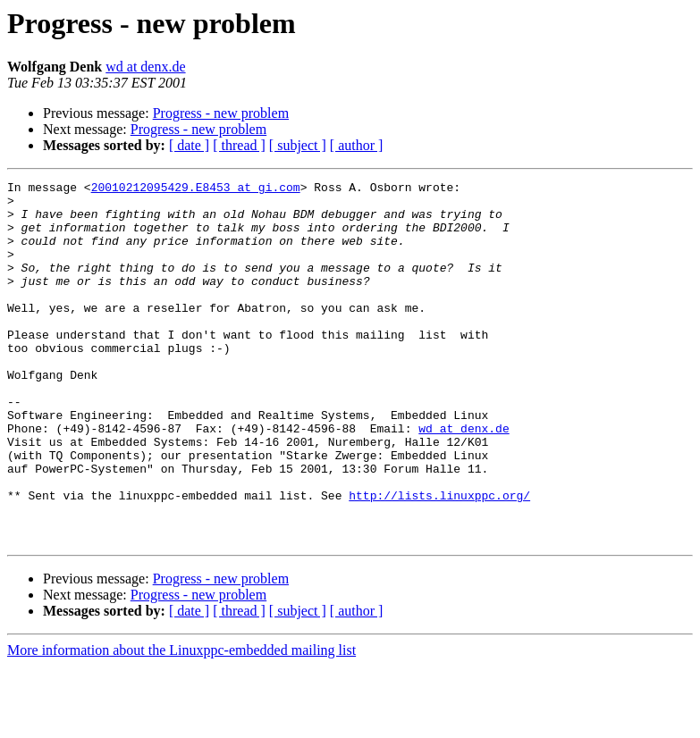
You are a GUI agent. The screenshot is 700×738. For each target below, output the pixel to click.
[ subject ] (298, 145)
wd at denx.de (145, 67)
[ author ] (357, 145)
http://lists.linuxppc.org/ (439, 559)
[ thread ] (239, 145)
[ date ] (189, 145)
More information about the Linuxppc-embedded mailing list (181, 722)
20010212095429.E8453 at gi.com (196, 189)
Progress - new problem (221, 113)
